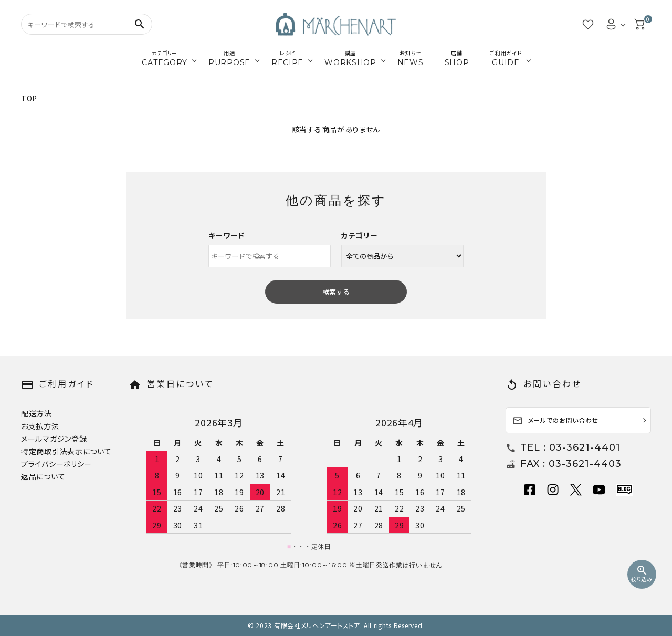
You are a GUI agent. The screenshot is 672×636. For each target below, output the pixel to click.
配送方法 (36, 413)
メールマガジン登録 (54, 439)
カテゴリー (360, 235)
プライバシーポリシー (56, 464)
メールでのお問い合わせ (556, 421)
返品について (43, 476)
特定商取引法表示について (66, 451)
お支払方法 (40, 426)
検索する (336, 292)
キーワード (227, 235)
